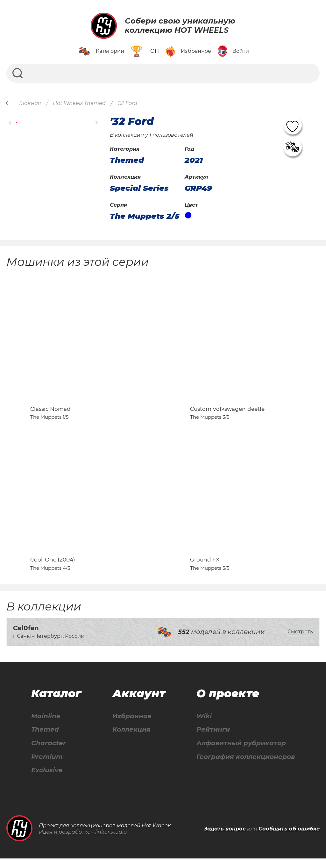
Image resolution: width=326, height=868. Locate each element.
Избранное (132, 725)
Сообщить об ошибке (289, 838)
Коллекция (131, 739)
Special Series (139, 188)
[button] (10, 123)
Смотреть (300, 641)
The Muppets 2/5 (145, 216)
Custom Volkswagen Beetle (227, 413)
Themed (45, 739)
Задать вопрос (225, 838)
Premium (47, 766)
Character (49, 752)
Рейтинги (213, 739)
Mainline (46, 725)
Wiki (204, 725)
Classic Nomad (50, 413)
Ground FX (205, 569)
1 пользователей (171, 135)
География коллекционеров (246, 766)
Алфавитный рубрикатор (241, 752)
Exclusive (47, 780)
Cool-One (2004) (53, 569)
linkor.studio (111, 841)
